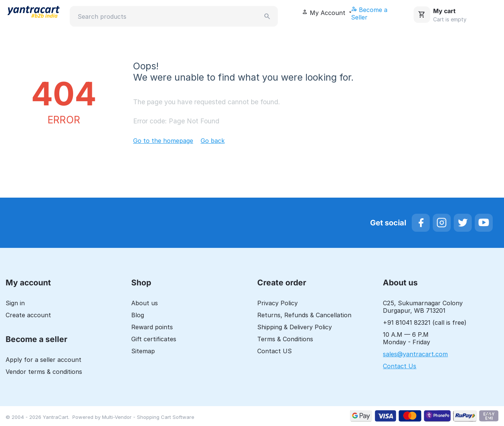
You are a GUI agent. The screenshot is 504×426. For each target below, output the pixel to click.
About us (145, 303)
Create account (28, 315)
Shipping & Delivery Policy (295, 327)
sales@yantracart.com (415, 354)
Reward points (152, 327)
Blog (138, 315)
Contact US (274, 351)
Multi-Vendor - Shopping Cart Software (148, 417)
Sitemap (143, 351)
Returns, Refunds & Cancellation (304, 315)
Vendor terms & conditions (44, 372)
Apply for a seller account (43, 360)
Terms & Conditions (285, 339)
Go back (213, 141)
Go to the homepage (163, 141)
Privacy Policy (277, 303)
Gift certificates (154, 339)
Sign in (15, 303)
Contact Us (400, 366)
